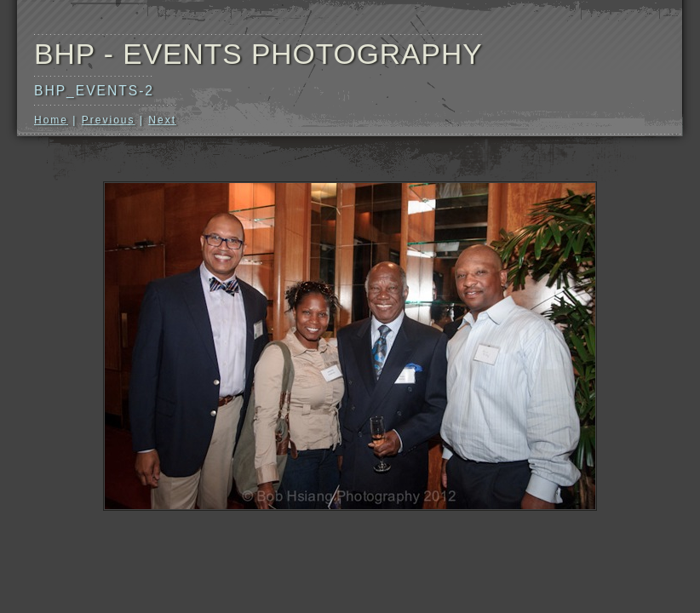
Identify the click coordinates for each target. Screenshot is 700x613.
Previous (109, 120)
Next (162, 120)
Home (51, 120)
